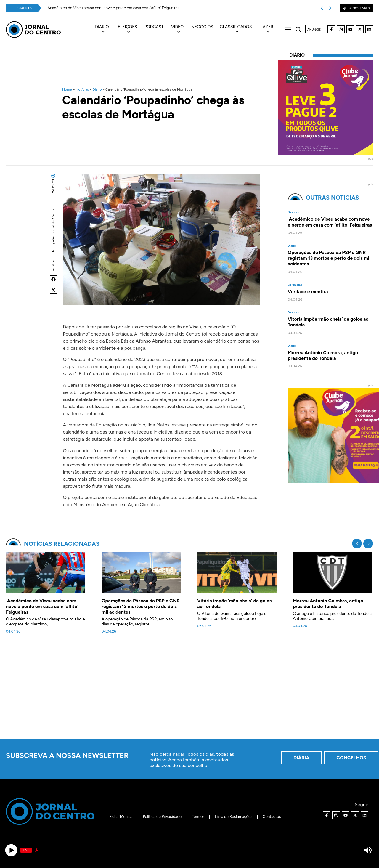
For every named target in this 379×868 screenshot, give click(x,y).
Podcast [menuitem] (154, 27)
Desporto (294, 212)
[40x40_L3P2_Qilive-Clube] (326, 153)
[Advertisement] (189, 690)
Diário (97, 89)
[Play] (11, 850)
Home (67, 89)
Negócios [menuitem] (202, 27)
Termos (198, 817)
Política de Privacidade (162, 817)
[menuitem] (105, 30)
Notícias (82, 89)
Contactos (272, 817)
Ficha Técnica (120, 817)
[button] (54, 279)
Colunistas (295, 285)
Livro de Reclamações (234, 817)
